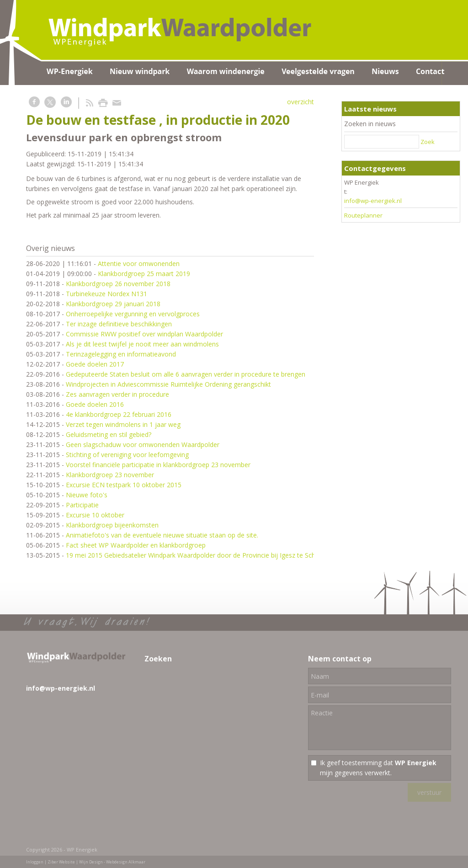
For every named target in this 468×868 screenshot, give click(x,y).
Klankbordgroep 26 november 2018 (118, 284)
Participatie (82, 505)
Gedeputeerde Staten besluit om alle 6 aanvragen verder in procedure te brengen (186, 374)
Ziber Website (61, 862)
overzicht (300, 102)
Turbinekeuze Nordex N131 (106, 294)
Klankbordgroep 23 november (110, 475)
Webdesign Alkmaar (126, 862)
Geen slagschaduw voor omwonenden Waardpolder (143, 445)
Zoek (428, 142)
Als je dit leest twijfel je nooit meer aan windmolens (142, 344)
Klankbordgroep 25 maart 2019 (144, 274)
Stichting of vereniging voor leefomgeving (127, 455)
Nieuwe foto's (87, 495)
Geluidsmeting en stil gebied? (109, 434)
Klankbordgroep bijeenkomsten (112, 525)
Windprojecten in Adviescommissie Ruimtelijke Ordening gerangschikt (168, 384)
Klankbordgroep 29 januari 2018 (113, 304)
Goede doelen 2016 (95, 404)
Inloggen (35, 862)
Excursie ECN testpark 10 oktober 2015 (124, 485)
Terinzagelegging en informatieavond (121, 354)
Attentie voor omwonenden (139, 264)
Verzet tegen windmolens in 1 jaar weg (123, 424)
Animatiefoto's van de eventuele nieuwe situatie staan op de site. (162, 535)
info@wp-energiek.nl (373, 201)
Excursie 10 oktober (95, 515)
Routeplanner (363, 215)
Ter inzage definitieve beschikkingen (119, 324)
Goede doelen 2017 (95, 364)
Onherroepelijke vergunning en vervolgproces (133, 314)
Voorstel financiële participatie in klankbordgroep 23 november (158, 465)
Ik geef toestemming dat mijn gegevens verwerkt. (378, 768)
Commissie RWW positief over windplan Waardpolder (144, 334)
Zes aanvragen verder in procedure (117, 394)
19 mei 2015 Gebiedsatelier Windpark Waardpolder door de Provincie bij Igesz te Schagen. (199, 555)
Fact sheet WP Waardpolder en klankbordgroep (136, 545)
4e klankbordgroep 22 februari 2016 (119, 414)
